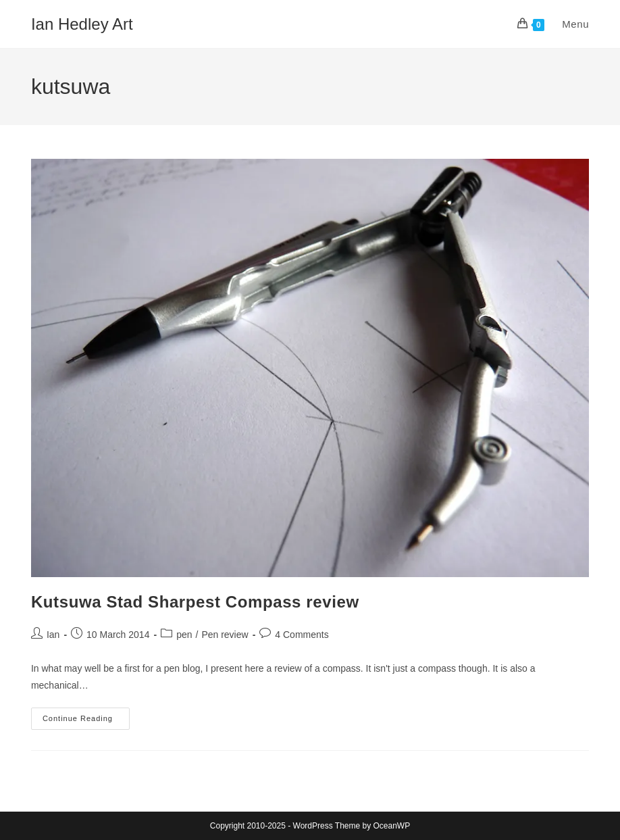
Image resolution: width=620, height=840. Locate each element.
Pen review (225, 635)
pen (184, 635)
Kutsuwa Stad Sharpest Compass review (195, 602)
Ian (53, 635)
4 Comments (302, 635)
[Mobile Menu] (568, 24)
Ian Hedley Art (82, 24)
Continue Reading (86, 722)
